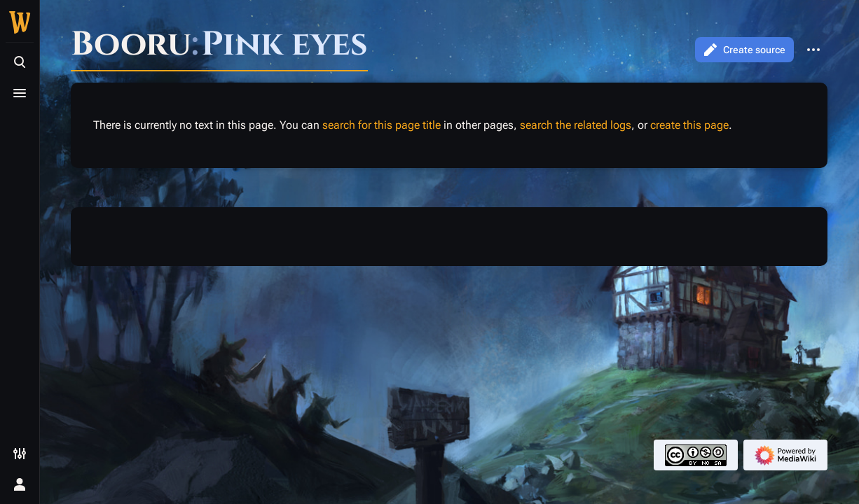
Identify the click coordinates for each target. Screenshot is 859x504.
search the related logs (576, 125)
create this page (689, 125)
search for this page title (382, 125)
